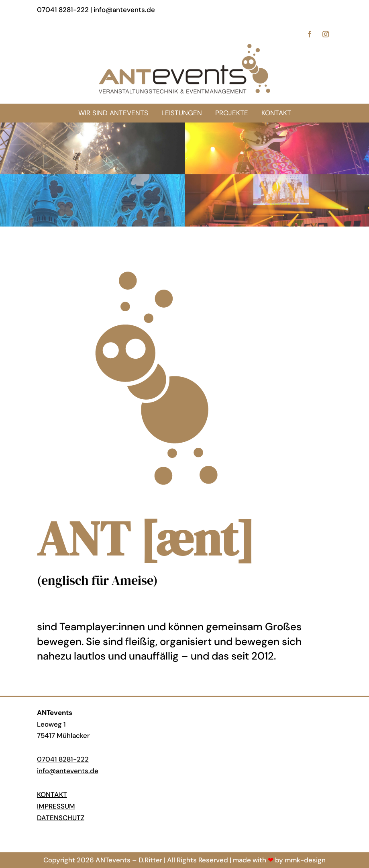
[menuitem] (276, 113)
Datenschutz (61, 818)
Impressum (56, 806)
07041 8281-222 (63, 759)
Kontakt (52, 794)
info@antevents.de (68, 771)
